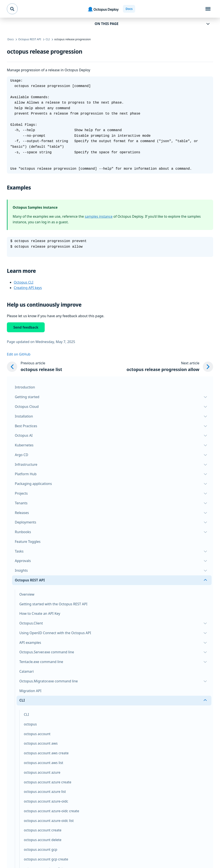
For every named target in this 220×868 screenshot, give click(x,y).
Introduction (25, 387)
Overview (27, 594)
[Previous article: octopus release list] (34, 367)
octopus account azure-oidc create (51, 811)
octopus (30, 724)
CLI (26, 714)
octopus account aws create (46, 753)
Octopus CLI (24, 282)
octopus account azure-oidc (46, 801)
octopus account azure (42, 772)
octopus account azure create (48, 782)
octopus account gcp (40, 849)
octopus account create (43, 830)
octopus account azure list (45, 792)
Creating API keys (28, 288)
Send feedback (26, 327)
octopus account (37, 734)
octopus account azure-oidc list (49, 821)
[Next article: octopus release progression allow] (170, 367)
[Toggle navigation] (208, 9)
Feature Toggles (28, 542)
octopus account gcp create (46, 859)
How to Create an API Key (40, 613)
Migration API (30, 691)
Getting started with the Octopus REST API (53, 604)
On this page (107, 24)
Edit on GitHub (19, 354)
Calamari (27, 671)
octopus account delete (43, 840)
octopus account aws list (44, 763)
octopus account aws (41, 743)
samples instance (99, 216)
